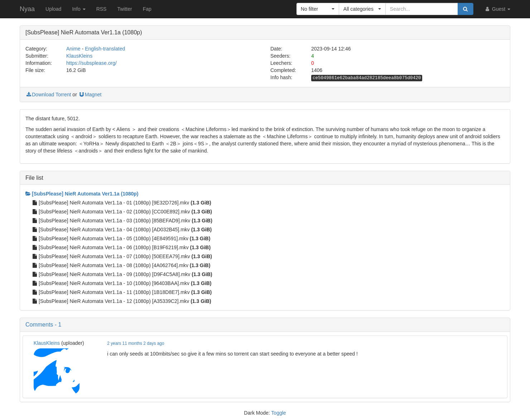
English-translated (105, 49)
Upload (53, 9)
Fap (147, 9)
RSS (102, 9)
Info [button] (79, 9)
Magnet (90, 95)
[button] (318, 9)
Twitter (124, 9)
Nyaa (27, 9)
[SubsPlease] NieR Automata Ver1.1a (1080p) (82, 194)
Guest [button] (497, 9)
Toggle (278, 413)
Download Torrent (48, 95)
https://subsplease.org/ (91, 63)
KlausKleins (79, 56)
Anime (73, 49)
